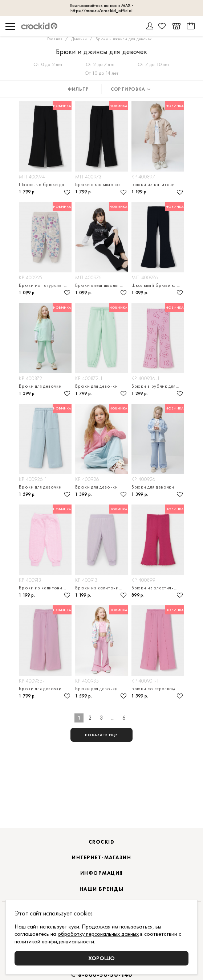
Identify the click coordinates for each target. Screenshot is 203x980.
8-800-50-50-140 (105, 975)
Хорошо (101, 958)
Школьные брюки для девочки (45, 184)
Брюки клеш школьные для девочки (101, 285)
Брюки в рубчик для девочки (158, 386)
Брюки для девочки (40, 386)
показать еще (101, 735)
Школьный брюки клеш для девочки (158, 285)
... (113, 718)
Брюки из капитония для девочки (158, 184)
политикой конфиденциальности (54, 941)
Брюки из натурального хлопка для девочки (45, 285)
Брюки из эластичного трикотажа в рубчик (158, 588)
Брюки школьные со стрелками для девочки (101, 184)
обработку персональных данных (98, 934)
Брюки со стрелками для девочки (158, 689)
